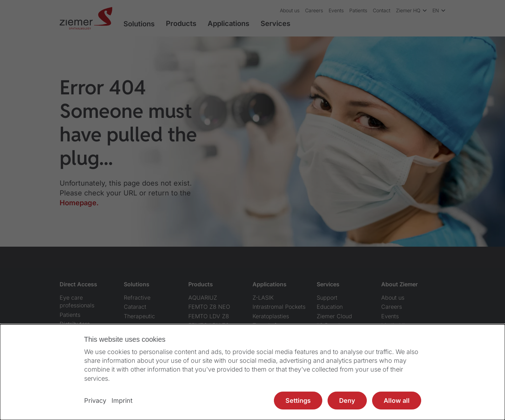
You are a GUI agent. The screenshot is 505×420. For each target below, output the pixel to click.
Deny (347, 401)
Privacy (95, 401)
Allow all (397, 401)
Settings (298, 401)
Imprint (122, 401)
